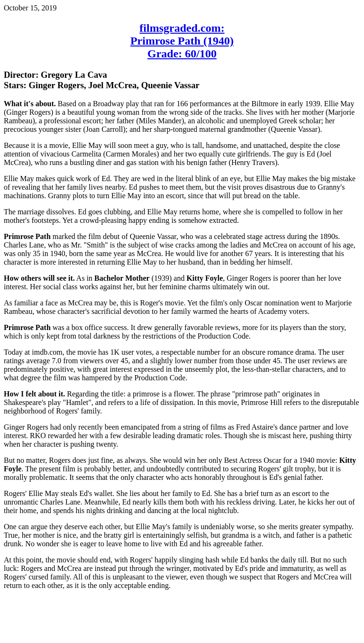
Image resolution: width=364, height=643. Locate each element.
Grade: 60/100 (182, 54)
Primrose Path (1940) (182, 41)
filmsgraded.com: (182, 28)
